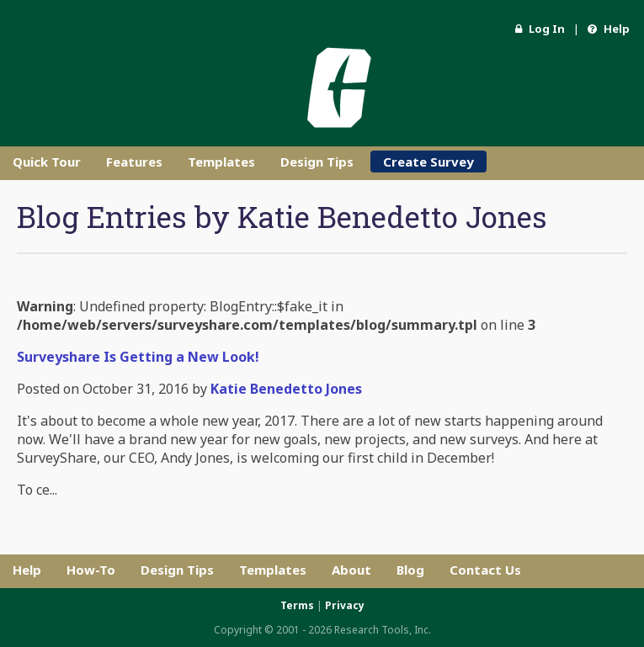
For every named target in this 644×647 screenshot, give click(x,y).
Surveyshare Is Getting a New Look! (138, 357)
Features (134, 162)
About (351, 570)
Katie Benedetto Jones (286, 389)
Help (609, 29)
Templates (221, 162)
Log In (540, 29)
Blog (410, 570)
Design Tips (317, 162)
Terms (297, 605)
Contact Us (485, 570)
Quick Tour (47, 162)
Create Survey (428, 162)
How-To (91, 570)
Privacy (345, 605)
